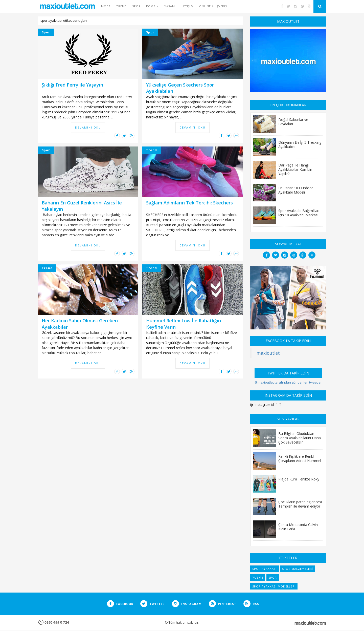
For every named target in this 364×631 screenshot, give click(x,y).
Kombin (152, 6)
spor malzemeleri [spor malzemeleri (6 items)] (298, 569)
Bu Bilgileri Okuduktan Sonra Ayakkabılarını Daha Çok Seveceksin (300, 438)
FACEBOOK (120, 604)
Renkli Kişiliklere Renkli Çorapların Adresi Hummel (300, 458)
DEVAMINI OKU (88, 127)
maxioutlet (268, 353)
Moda (106, 6)
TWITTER (153, 604)
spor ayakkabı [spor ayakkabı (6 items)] (265, 569)
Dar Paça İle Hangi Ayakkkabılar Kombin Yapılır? (295, 169)
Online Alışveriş (213, 6)
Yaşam (170, 6)
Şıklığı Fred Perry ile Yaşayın (72, 85)
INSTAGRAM (187, 604)
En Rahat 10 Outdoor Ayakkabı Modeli (296, 190)
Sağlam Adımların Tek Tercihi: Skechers (189, 203)
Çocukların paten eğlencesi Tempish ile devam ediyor (300, 504)
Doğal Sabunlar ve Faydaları (293, 122)
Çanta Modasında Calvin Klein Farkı (298, 527)
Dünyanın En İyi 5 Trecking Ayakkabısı (300, 144)
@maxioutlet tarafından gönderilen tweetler (288, 382)
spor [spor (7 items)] (273, 577)
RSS (251, 604)
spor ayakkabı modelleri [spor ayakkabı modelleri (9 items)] (274, 586)
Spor (136, 6)
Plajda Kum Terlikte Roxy (299, 479)
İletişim (187, 6)
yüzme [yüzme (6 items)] (258, 577)
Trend (121, 6)
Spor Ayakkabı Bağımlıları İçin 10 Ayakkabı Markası (299, 213)
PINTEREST (223, 604)
